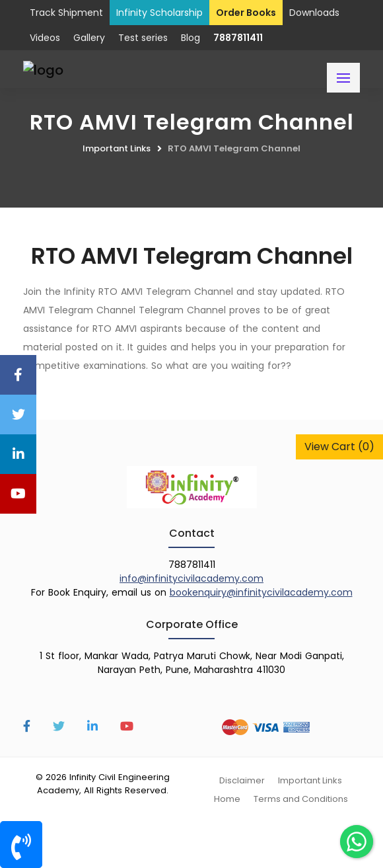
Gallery (89, 38)
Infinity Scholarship (159, 13)
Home (227, 799)
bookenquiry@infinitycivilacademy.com (261, 592)
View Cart (339, 447)
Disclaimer (242, 780)
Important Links (117, 148)
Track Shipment (66, 13)
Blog (191, 38)
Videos (45, 38)
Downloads (314, 13)
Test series (143, 38)
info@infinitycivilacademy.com (191, 578)
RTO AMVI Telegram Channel (234, 148)
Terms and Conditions (301, 799)
